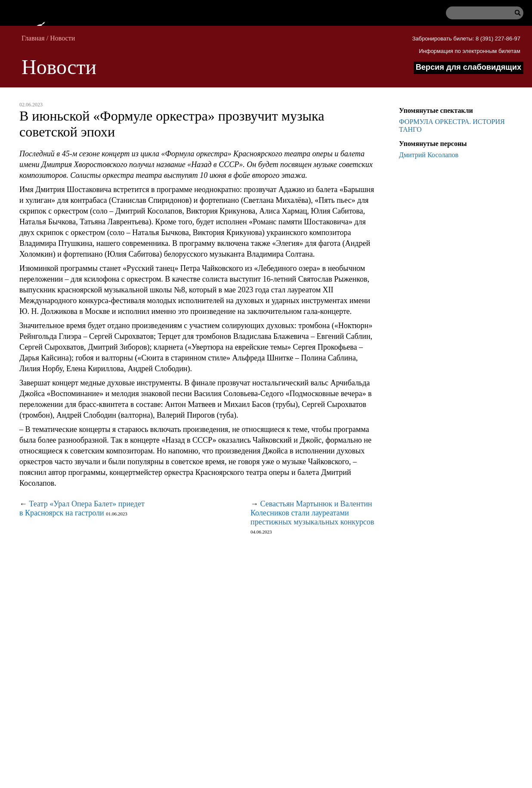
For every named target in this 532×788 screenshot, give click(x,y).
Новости (62, 38)
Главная (33, 38)
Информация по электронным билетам (470, 51)
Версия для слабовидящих (469, 67)
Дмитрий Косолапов (429, 155)
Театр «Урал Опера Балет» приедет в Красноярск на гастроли (82, 508)
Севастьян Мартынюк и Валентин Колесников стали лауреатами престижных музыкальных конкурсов (312, 513)
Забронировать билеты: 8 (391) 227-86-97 (466, 39)
